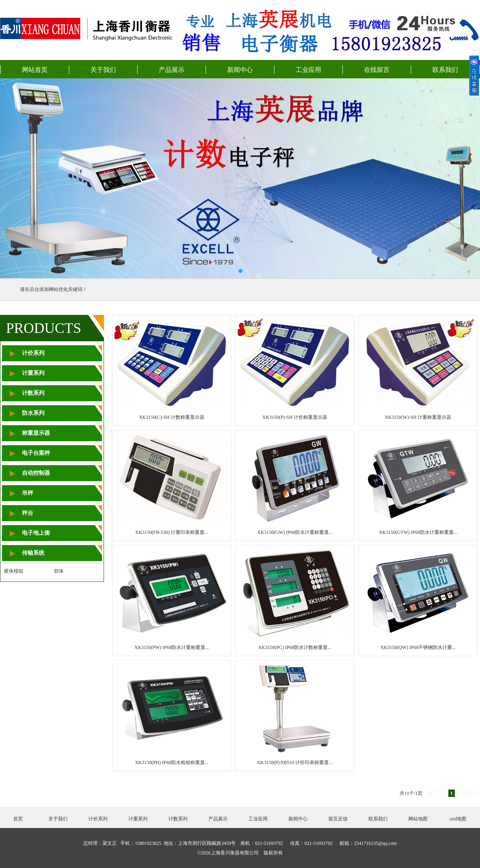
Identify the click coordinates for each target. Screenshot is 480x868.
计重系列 (33, 373)
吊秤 (28, 493)
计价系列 (33, 353)
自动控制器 (36, 473)
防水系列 (33, 413)
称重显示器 (36, 433)
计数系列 (33, 393)
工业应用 (308, 70)
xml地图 (458, 819)
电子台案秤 (36, 453)
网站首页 (35, 70)
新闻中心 (240, 70)
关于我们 (103, 70)
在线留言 (377, 70)
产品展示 (172, 70)
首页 (18, 819)
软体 (59, 571)
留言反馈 (338, 819)
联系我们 (445, 70)
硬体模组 (14, 571)
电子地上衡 (36, 533)
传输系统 (33, 553)
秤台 (28, 513)
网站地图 (418, 819)
